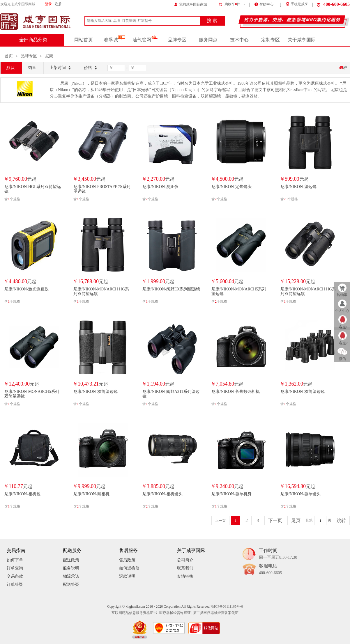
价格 (91, 68)
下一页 (275, 521)
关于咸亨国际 (302, 40)
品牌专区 (177, 40)
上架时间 (61, 68)
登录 (48, 4)
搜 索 (212, 21)
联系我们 (185, 568)
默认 (10, 68)
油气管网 (146, 40)
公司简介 (185, 560)
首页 (9, 56)
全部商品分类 (33, 40)
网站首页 (84, 40)
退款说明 (127, 576)
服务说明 (71, 568)
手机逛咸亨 (297, 4)
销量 (32, 68)
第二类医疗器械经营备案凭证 (216, 613)
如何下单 (15, 560)
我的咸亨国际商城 (191, 4)
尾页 (296, 521)
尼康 (49, 56)
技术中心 (239, 40)
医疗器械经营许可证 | (176, 613)
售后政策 (127, 560)
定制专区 (271, 40)
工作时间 (278, 554)
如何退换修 (129, 568)
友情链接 (185, 576)
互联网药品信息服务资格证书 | (135, 613)
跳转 (341, 521)
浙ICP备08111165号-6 (227, 607)
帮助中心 (264, 4)
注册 (58, 4)
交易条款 (15, 576)
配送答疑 (71, 584)
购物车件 (229, 4)
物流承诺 (71, 576)
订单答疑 (15, 584)
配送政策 (71, 560)
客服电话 (270, 570)
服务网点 (208, 40)
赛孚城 (115, 40)
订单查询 (15, 568)
